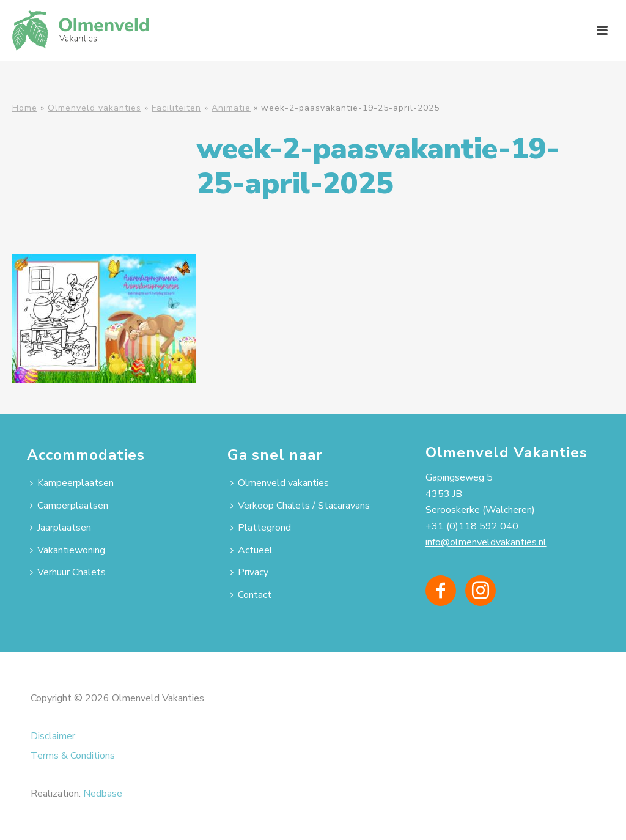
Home (25, 108)
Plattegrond (261, 528)
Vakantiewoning (68, 550)
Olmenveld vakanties (94, 108)
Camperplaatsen (69, 506)
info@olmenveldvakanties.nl (486, 542)
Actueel (252, 550)
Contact (251, 595)
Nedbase (103, 794)
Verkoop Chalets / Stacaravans (300, 506)
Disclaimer (53, 736)
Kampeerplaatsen (72, 483)
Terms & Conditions (73, 756)
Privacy (249, 572)
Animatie (231, 108)
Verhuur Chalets (68, 572)
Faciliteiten (176, 108)
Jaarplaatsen (61, 528)
